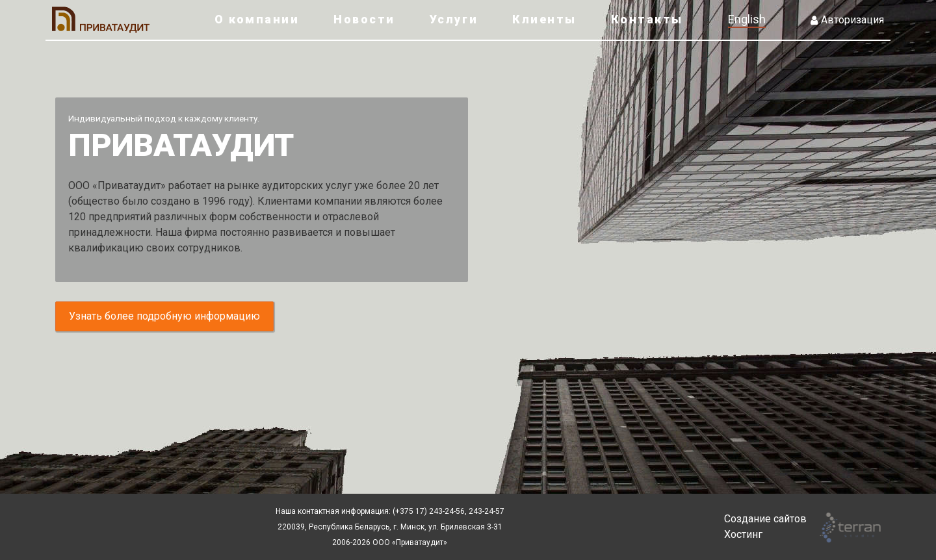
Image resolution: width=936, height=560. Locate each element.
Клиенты (544, 19)
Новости (364, 19)
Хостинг (743, 534)
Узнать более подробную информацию (164, 316)
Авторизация (847, 20)
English (747, 19)
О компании (257, 19)
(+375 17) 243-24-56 (429, 511)
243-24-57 (486, 511)
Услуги (454, 19)
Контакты (647, 19)
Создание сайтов (765, 519)
